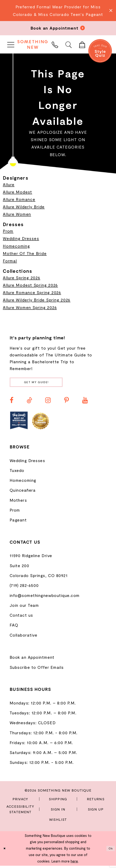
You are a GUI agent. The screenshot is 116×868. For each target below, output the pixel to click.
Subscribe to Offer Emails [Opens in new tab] (37, 669)
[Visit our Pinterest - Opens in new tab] (67, 403)
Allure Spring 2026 (22, 278)
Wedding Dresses (21, 238)
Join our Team (24, 607)
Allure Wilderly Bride (24, 207)
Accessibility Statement (20, 811)
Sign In (58, 811)
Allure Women (17, 214)
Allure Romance (19, 199)
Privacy (20, 801)
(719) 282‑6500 (24, 588)
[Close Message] (110, 11)
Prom (8, 231)
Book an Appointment (32, 659)
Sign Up (96, 811)
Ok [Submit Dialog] (110, 851)
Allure (9, 184)
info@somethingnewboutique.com (45, 597)
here (74, 863)
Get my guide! (44, 383)
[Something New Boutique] (33, 44)
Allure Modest (18, 192)
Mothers (18, 502)
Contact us (21, 617)
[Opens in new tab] (19, 423)
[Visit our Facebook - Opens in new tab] (12, 403)
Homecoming (16, 246)
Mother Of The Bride (25, 253)
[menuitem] (11, 44)
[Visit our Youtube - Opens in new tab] (85, 403)
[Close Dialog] (5, 851)
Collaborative (24, 637)
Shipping (58, 801)
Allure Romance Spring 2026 (32, 292)
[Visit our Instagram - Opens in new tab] (48, 403)
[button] (11, 44)
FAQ (14, 627)
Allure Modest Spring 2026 (30, 285)
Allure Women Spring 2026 (30, 307)
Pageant (18, 522)
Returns (96, 801)
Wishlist (58, 822)
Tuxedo (17, 473)
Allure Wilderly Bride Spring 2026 (37, 300)
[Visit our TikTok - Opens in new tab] (29, 403)
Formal (10, 261)
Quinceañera (23, 492)
